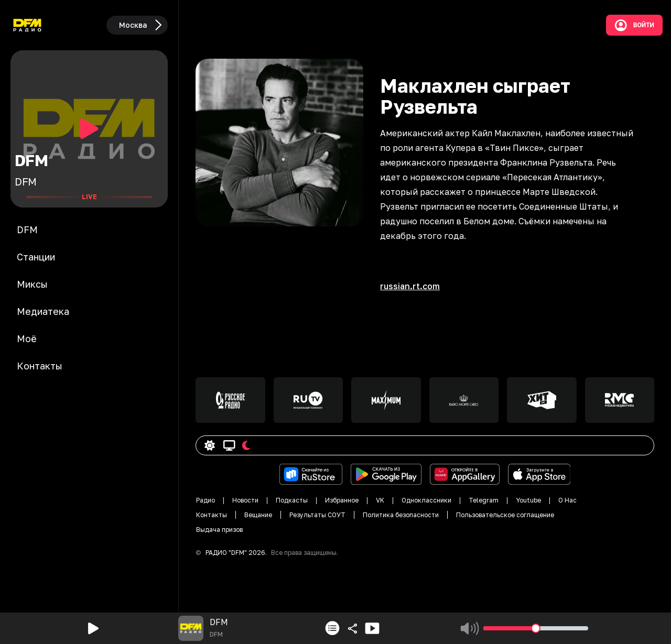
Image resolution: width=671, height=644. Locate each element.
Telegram (484, 500)
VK (380, 500)
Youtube (528, 500)
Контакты (212, 515)
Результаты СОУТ (317, 515)
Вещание (258, 515)
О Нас (567, 500)
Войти (634, 25)
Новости (245, 500)
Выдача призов (219, 530)
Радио (205, 500)
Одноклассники (426, 500)
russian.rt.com (410, 286)
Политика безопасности (401, 515)
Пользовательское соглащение (505, 515)
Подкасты (292, 500)
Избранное (342, 500)
